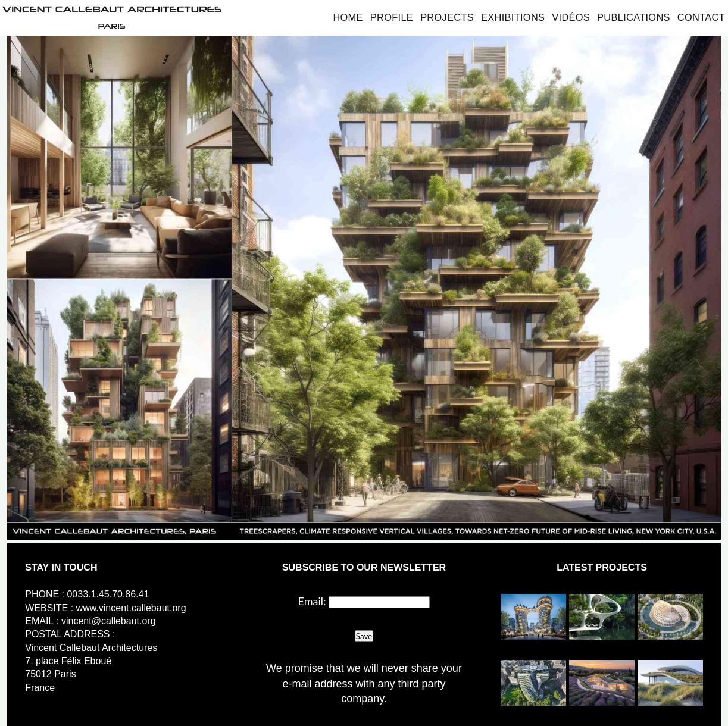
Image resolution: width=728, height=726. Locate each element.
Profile (392, 17)
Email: (312, 601)
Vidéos (571, 17)
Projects (447, 17)
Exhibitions (513, 17)
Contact (701, 17)
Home (348, 17)
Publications (634, 17)
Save (364, 636)
